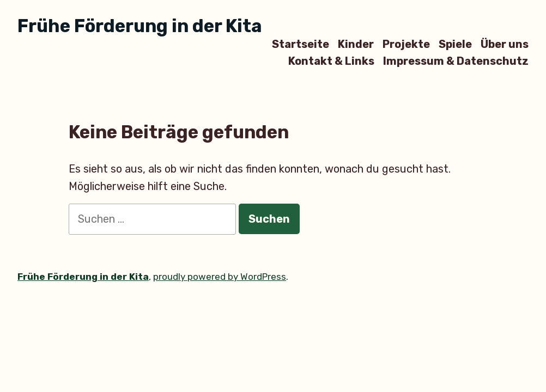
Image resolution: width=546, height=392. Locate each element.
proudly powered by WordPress (220, 277)
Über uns (505, 44)
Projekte (406, 44)
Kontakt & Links (331, 61)
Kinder (356, 44)
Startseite (301, 44)
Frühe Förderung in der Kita (140, 26)
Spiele (455, 44)
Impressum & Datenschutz (456, 61)
